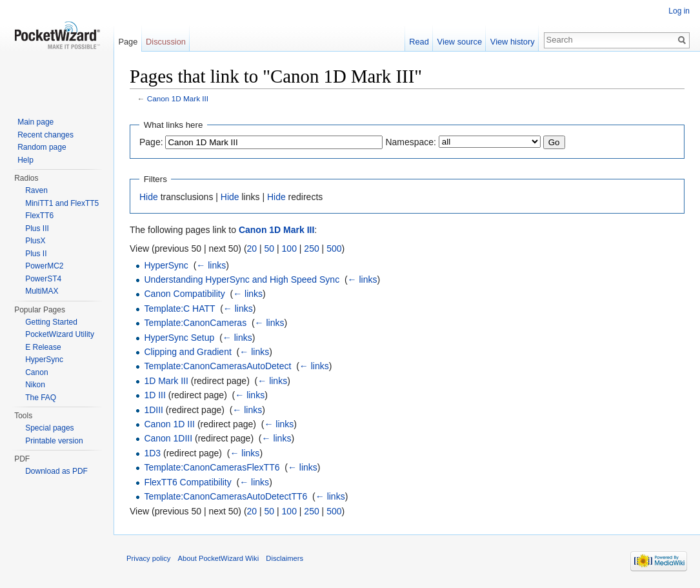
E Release (43, 347)
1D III (155, 395)
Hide (149, 197)
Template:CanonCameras (195, 323)
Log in (679, 11)
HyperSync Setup (179, 338)
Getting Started (51, 322)
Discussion (166, 42)
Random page (42, 147)
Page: (151, 142)
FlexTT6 (39, 216)
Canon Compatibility (184, 294)
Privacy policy (148, 558)
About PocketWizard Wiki (219, 558)
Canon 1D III (169, 424)
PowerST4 (43, 279)
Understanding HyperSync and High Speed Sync (242, 279)
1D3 (152, 453)
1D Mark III (166, 381)
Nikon (35, 385)
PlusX (35, 241)
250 (311, 248)
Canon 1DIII (168, 438)
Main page (35, 122)
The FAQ (41, 398)
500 (334, 248)
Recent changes (45, 135)
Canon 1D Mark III (178, 98)
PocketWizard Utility (60, 334)
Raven (36, 190)
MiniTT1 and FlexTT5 (62, 203)
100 (289, 248)
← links (211, 265)
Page (128, 42)
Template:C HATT (179, 309)
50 (270, 248)
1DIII (154, 410)
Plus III (37, 228)
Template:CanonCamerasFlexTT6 (212, 467)
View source (460, 42)
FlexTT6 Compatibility (187, 482)
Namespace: (411, 142)
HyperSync (166, 265)
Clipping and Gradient (187, 352)
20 (252, 248)
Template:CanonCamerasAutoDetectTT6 (225, 496)
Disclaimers (285, 558)
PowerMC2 (44, 266)
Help (25, 160)
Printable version (54, 441)
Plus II (36, 254)
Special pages (49, 428)
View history (513, 42)
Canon (36, 372)
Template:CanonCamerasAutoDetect (217, 366)
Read (419, 42)
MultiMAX (42, 291)
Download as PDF (56, 471)
